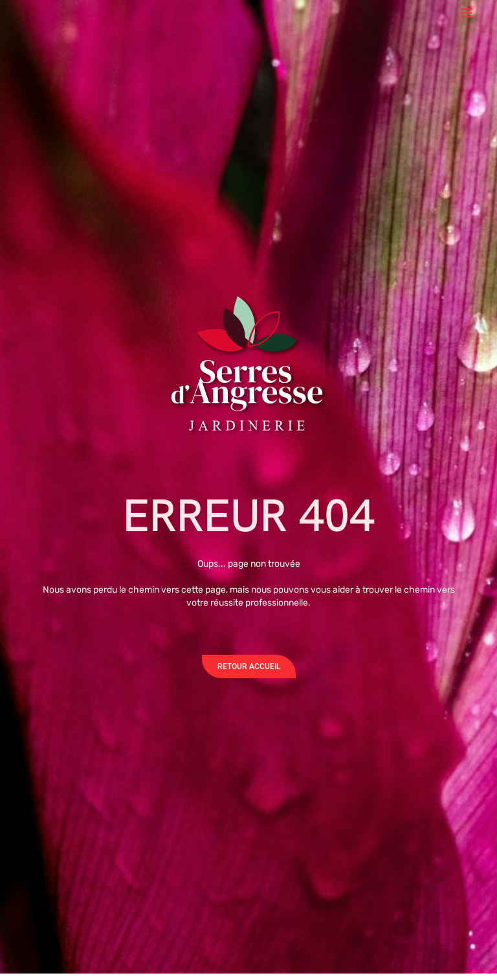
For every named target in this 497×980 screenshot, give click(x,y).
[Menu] (467, 13)
